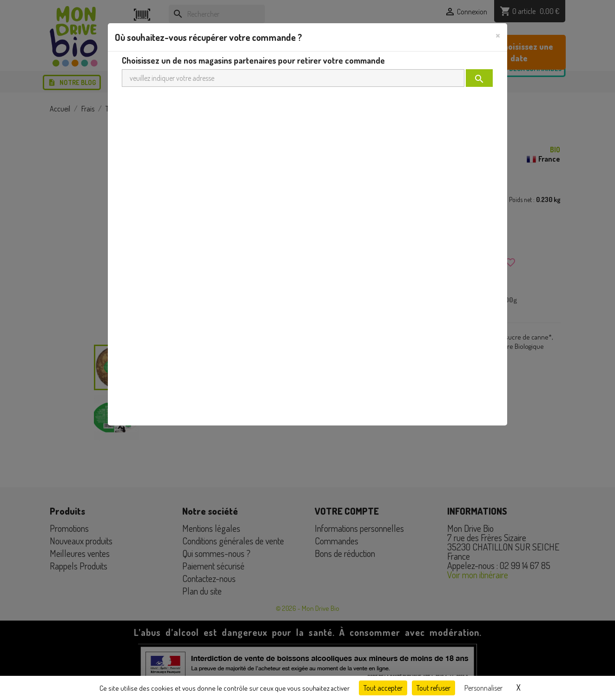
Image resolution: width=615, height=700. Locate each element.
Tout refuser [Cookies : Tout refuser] (433, 688)
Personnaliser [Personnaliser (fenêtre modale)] (483, 688)
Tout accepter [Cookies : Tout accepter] (383, 688)
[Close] (498, 35)
